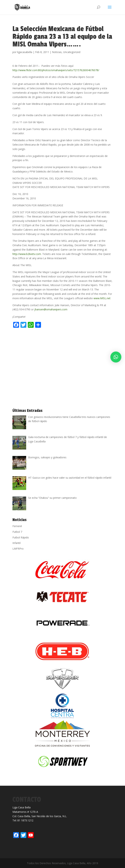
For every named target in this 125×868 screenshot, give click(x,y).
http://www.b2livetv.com (27, 254)
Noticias (57, 52)
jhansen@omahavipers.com (51, 309)
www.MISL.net (102, 298)
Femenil (17, 526)
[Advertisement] (55, 337)
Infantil (16, 543)
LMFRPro (18, 549)
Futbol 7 (17, 532)
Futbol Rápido (21, 537)
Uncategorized (72, 52)
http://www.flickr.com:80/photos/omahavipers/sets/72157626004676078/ (56, 70)
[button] (116, 357)
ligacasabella (25, 52)
